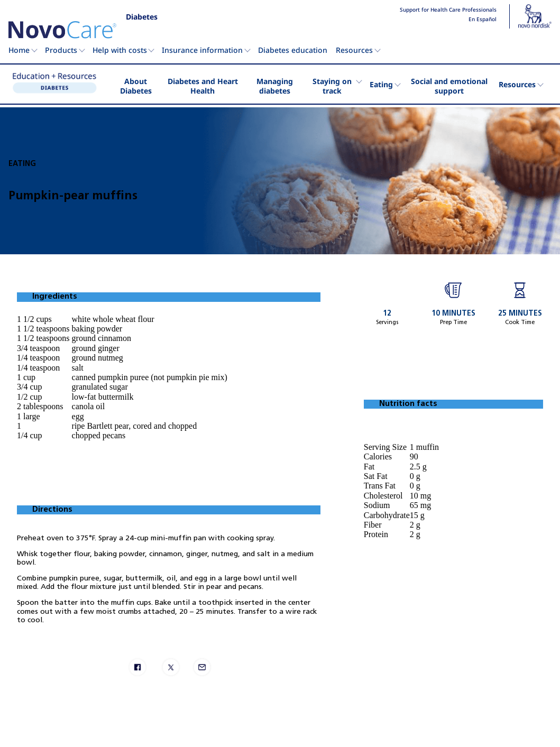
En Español (483, 20)
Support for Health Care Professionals (448, 10)
